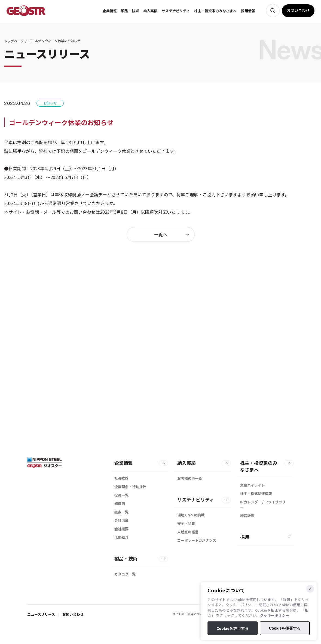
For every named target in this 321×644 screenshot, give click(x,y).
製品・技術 (126, 558)
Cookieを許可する (233, 628)
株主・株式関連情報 (256, 493)
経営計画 (247, 515)
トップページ (14, 41)
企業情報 (124, 463)
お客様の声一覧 (190, 478)
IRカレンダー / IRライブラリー (263, 504)
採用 (245, 537)
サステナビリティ (196, 499)
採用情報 (249, 11)
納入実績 (187, 463)
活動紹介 (121, 537)
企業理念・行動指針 (130, 487)
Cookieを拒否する (285, 628)
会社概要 (121, 529)
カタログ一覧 (125, 574)
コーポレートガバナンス (197, 540)
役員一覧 (121, 495)
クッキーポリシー (275, 615)
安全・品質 (186, 523)
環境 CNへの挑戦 (191, 515)
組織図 (120, 504)
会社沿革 (121, 520)
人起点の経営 (188, 532)
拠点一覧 (121, 512)
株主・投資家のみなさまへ (259, 466)
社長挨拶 (121, 478)
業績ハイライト (253, 485)
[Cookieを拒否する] (310, 589)
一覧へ (161, 234)
